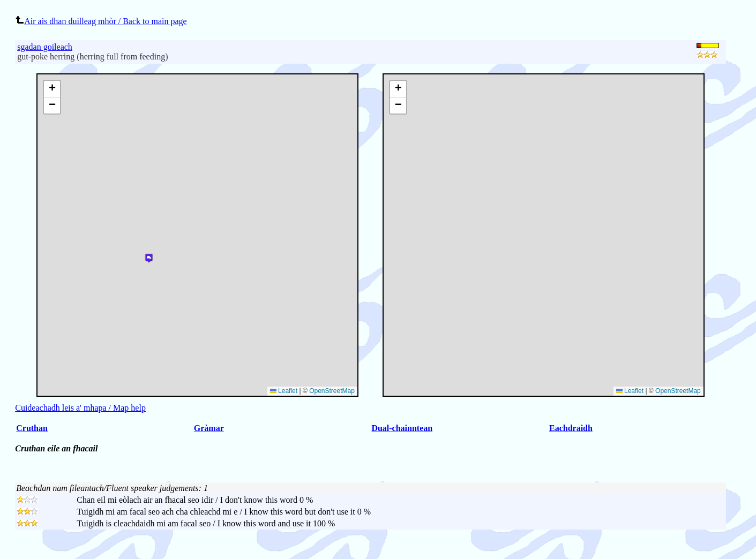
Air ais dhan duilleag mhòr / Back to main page (101, 21)
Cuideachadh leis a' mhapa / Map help (80, 408)
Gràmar (209, 428)
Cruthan (32, 428)
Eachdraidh (571, 428)
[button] (398, 89)
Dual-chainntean (402, 428)
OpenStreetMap (678, 391)
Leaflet (630, 391)
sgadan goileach (45, 47)
